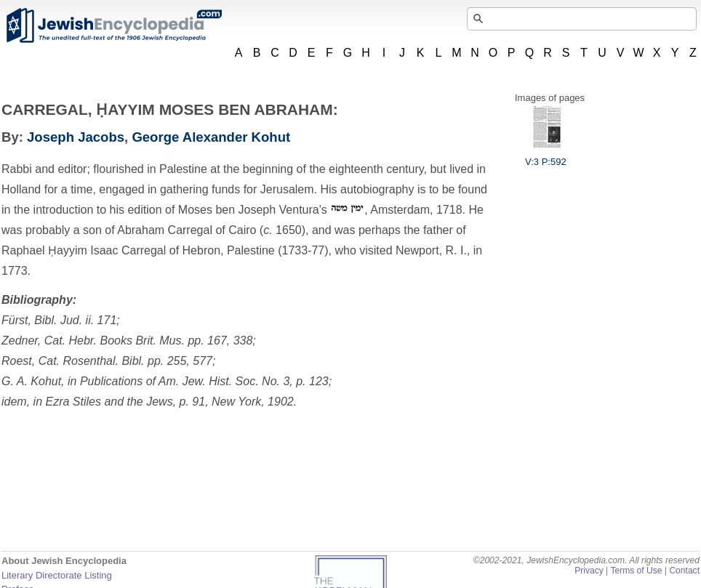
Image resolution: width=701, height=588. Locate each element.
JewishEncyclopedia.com (113, 25)
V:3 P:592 (546, 156)
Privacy (589, 571)
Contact (684, 571)
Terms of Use (636, 571)
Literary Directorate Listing (57, 575)
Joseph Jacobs (76, 137)
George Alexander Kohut (211, 137)
